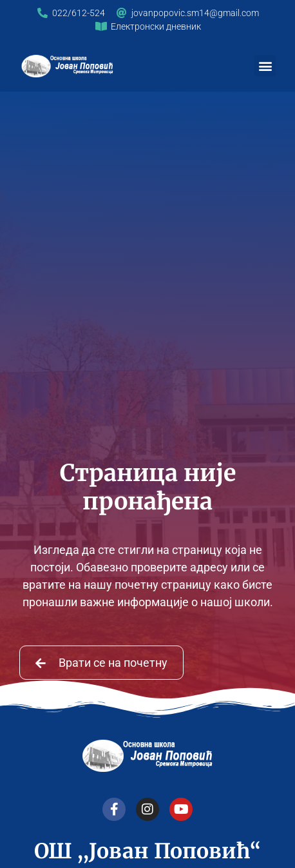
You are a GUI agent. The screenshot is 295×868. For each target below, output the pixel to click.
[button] (265, 65)
